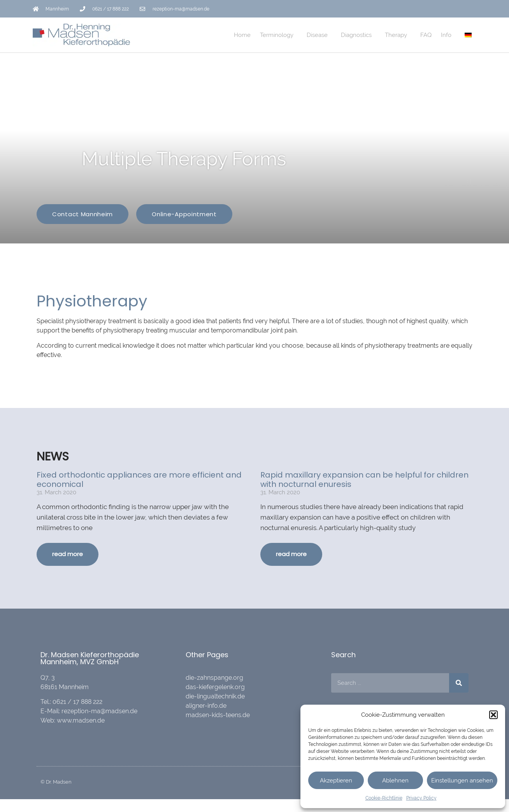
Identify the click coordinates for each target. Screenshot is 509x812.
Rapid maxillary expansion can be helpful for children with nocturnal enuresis (364, 479)
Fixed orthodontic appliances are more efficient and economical (139, 479)
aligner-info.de (206, 706)
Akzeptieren (336, 780)
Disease (319, 35)
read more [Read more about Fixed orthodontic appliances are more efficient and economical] (68, 554)
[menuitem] (468, 35)
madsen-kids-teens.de (218, 715)
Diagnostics (358, 35)
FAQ (426, 35)
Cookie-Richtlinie (384, 798)
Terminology (279, 35)
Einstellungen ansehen (462, 780)
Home (242, 35)
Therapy (398, 35)
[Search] (459, 683)
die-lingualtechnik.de (215, 696)
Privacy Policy (421, 798)
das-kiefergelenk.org (215, 687)
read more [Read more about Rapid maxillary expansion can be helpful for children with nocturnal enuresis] (291, 554)
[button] (493, 715)
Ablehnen (395, 780)
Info (448, 35)
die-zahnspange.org (214, 678)
